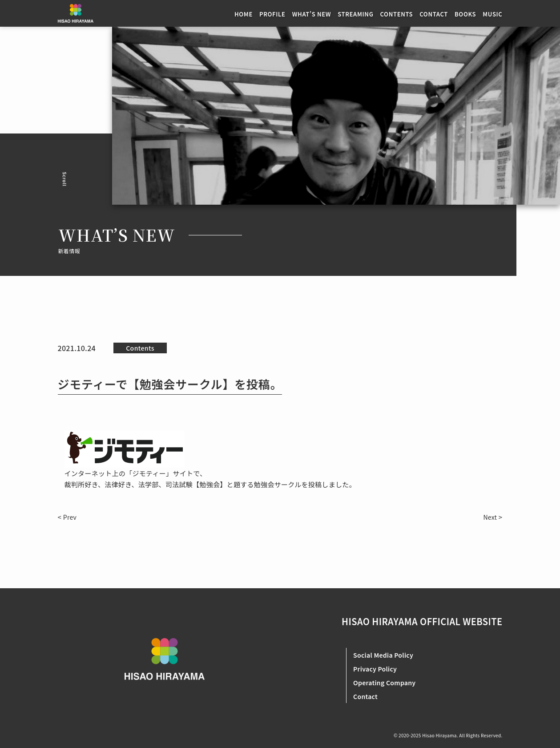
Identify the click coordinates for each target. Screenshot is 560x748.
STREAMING (355, 14)
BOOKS (465, 14)
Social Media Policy (383, 655)
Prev (70, 517)
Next (490, 517)
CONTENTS (397, 14)
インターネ (82, 473)
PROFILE (272, 14)
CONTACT (434, 14)
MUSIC (492, 14)
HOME (244, 14)
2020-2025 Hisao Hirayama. (429, 735)
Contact (365, 696)
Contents (140, 348)
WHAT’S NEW (312, 14)
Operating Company (384, 683)
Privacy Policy (375, 669)
